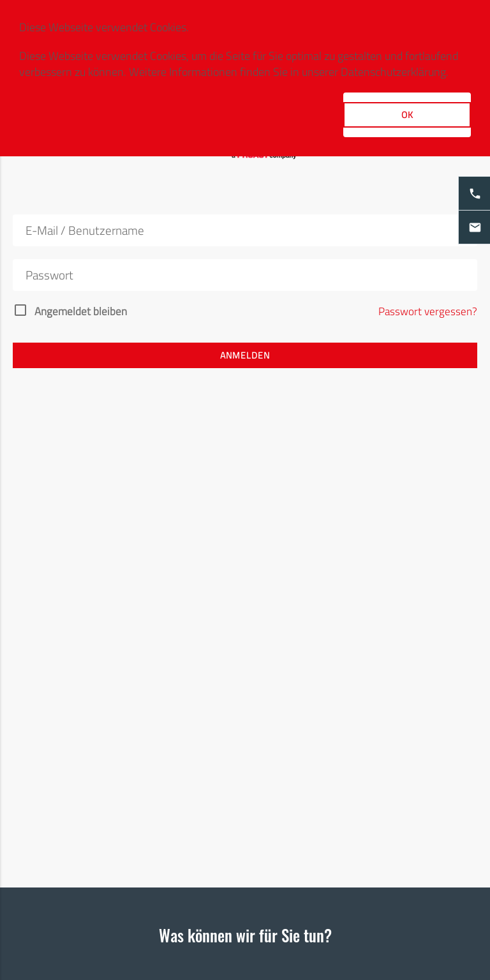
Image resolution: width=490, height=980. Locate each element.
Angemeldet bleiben (81, 312)
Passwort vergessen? (428, 312)
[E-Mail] (245, 230)
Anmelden (245, 355)
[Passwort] (245, 275)
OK (407, 115)
